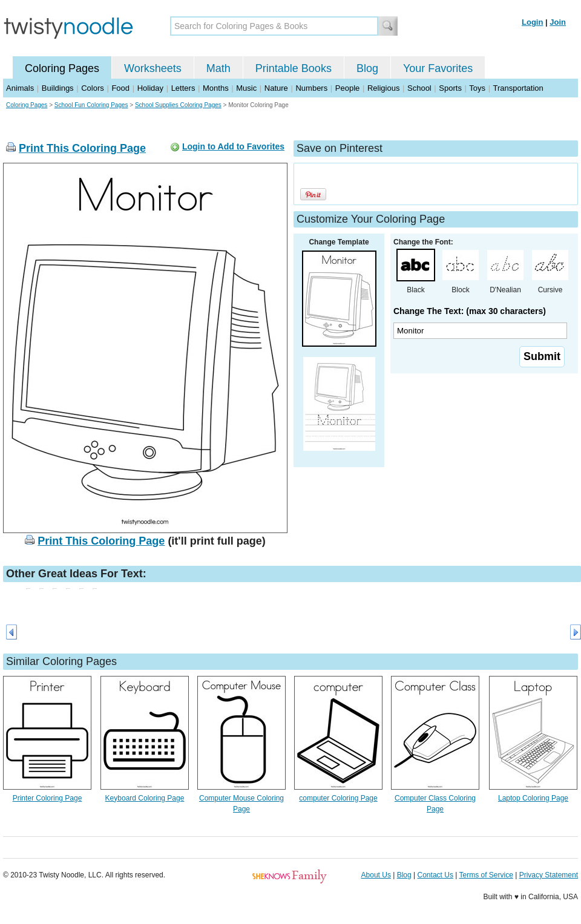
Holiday (150, 88)
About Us (376, 875)
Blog (367, 68)
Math (218, 68)
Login (532, 22)
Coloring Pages (62, 68)
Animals (20, 88)
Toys (477, 88)
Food (120, 88)
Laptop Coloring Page (533, 798)
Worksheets (153, 68)
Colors (93, 88)
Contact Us (435, 875)
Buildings (58, 88)
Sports (450, 88)
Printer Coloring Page (48, 798)
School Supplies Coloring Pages (178, 105)
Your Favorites (438, 68)
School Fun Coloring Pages (91, 105)
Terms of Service (486, 875)
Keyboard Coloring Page (145, 798)
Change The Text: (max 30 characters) (470, 311)
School (419, 88)
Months (216, 88)
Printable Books (294, 68)
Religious (383, 88)
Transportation (518, 88)
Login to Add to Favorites (233, 146)
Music (246, 88)
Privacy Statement (549, 875)
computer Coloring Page (338, 798)
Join (558, 22)
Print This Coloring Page (82, 148)
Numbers (311, 88)
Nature (276, 88)
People (347, 88)
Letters (183, 88)
